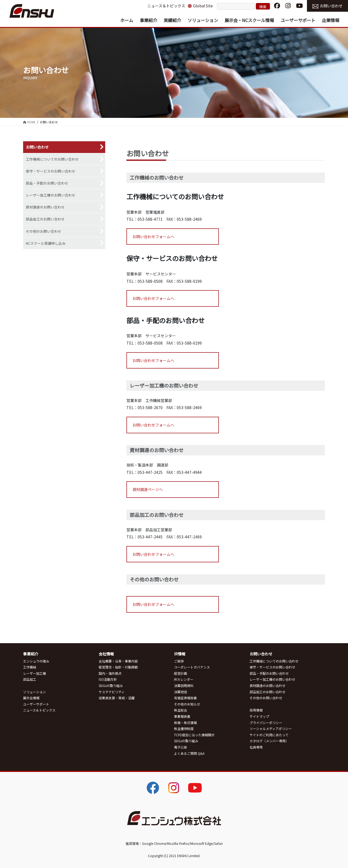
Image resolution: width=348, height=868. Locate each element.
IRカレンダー (184, 679)
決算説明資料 (184, 685)
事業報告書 (182, 716)
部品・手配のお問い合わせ (47, 183)
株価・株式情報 (185, 723)
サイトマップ (259, 716)
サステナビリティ (112, 692)
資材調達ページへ (148, 489)
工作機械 (30, 667)
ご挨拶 (179, 661)
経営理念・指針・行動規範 (118, 667)
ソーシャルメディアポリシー (271, 729)
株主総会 (181, 710)
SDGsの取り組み (111, 685)
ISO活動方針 (108, 679)
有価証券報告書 (185, 698)
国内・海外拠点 (110, 673)
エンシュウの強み (36, 661)
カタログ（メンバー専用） (269, 741)
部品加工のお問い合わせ (45, 219)
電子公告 (181, 747)
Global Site (200, 6)
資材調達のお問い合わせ (45, 207)
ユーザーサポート (36, 704)
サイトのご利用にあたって (269, 735)
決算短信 (181, 692)
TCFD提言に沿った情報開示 (194, 735)
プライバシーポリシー (266, 723)
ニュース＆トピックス (166, 6)
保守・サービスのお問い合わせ (51, 171)
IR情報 (180, 654)
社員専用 (256, 747)
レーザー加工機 (35, 673)
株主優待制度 (184, 729)
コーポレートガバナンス (192, 667)
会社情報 (106, 654)
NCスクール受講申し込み (46, 243)
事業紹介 (31, 654)
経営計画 (181, 673)
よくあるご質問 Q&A (189, 753)
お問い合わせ (327, 6)
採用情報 (256, 710)
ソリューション (35, 692)
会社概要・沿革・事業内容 (118, 661)
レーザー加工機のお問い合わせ (51, 195)
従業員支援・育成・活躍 (117, 698)
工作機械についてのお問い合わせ (52, 159)
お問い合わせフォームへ (153, 237)
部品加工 (30, 679)
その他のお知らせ (187, 704)
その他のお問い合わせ (43, 231)
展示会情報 (31, 698)
